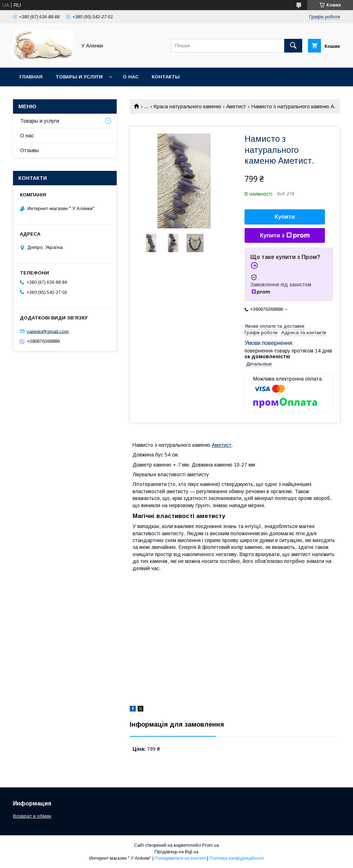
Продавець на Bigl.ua (176, 852)
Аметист (236, 106)
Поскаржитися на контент (180, 858)
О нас (131, 77)
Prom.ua (211, 845)
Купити (285, 217)
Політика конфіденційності (237, 858)
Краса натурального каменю (187, 106)
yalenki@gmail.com (48, 331)
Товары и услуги (79, 77)
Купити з (285, 236)
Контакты (166, 77)
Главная (31, 77)
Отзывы (30, 150)
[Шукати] (293, 46)
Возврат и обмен (32, 816)
